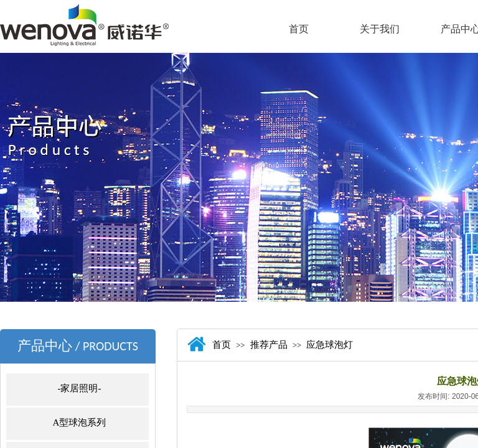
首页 (299, 29)
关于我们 (380, 29)
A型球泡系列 (80, 422)
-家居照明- (80, 388)
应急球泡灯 (330, 345)
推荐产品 (269, 345)
